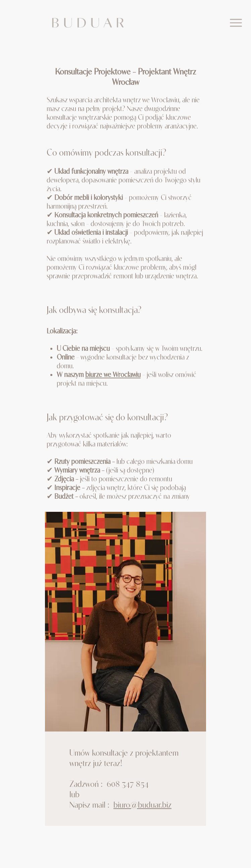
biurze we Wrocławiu (113, 374)
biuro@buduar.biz (142, 805)
